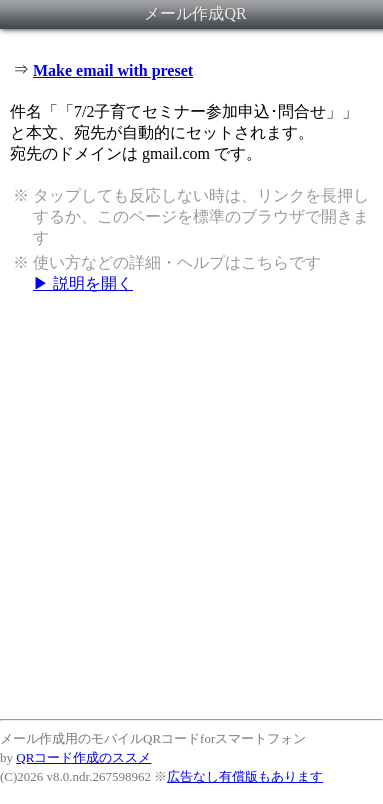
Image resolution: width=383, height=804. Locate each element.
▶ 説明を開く (83, 283)
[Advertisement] (191, 505)
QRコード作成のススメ (83, 757)
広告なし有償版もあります (245, 776)
